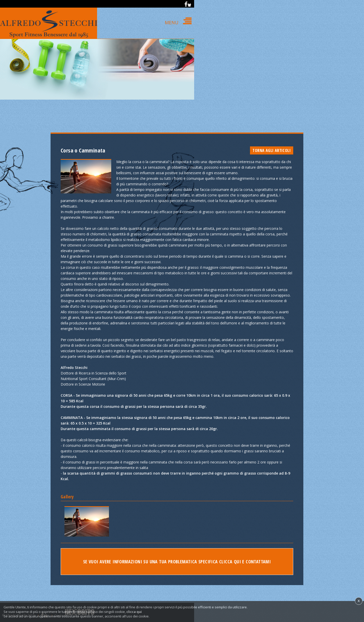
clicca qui (134, 612)
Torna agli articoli (272, 150)
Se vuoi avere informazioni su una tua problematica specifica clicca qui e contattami (177, 562)
